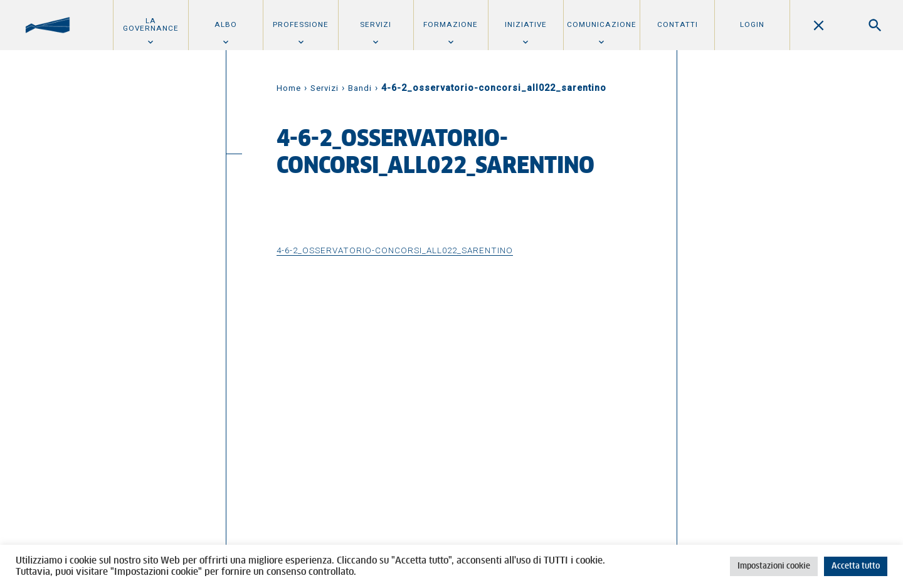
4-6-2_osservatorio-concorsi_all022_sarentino (395, 250)
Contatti (678, 24)
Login (752, 24)
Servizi (376, 24)
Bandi (360, 88)
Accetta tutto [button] (856, 566)
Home (289, 88)
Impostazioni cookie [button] (774, 566)
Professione (301, 24)
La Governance (151, 24)
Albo (226, 24)
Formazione (451, 24)
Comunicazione (602, 24)
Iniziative (526, 24)
